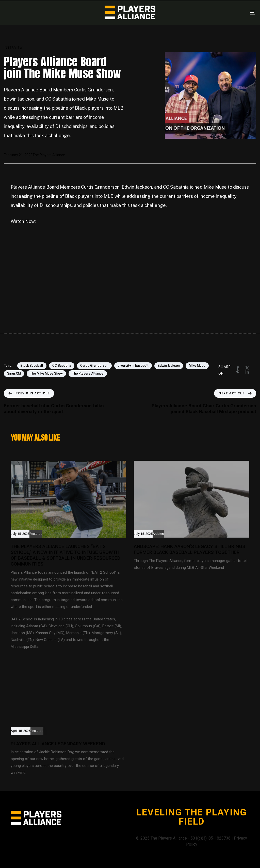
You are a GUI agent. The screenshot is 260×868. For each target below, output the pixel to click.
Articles (158, 534)
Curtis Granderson (94, 366)
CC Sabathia (62, 366)
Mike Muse (197, 366)
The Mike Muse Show (46, 373)
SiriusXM (14, 373)
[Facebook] (238, 368)
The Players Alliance (49, 155)
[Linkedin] (247, 372)
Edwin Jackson (169, 366)
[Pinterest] (238, 372)
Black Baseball (32, 366)
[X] (247, 368)
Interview (13, 48)
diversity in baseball (133, 366)
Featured (36, 534)
